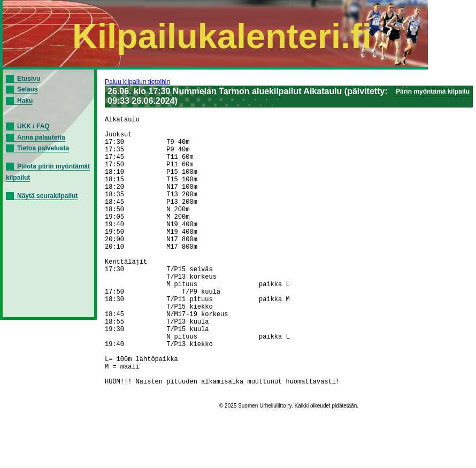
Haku (25, 101)
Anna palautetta (41, 137)
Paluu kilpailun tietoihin (137, 82)
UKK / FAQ (33, 126)
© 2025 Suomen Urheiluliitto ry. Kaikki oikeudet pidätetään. (289, 465)
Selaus (28, 89)
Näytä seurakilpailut (47, 196)
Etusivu (29, 79)
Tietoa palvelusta (43, 148)
